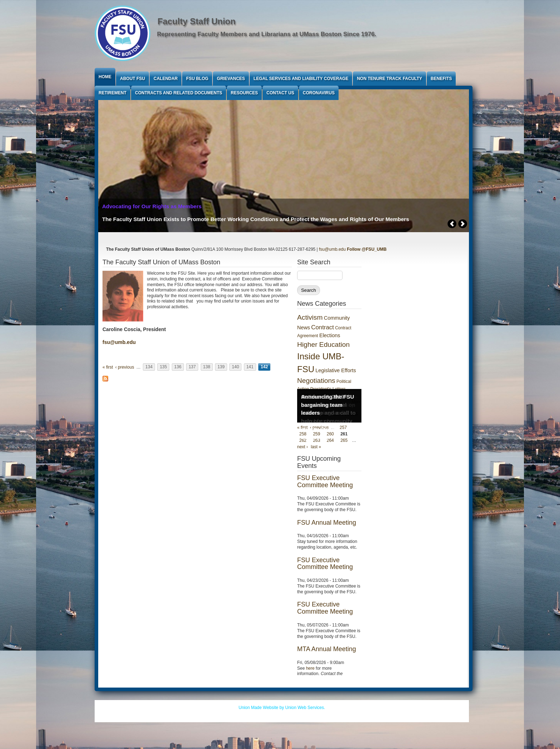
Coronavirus (319, 93)
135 (163, 367)
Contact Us (280, 93)
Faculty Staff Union (197, 21)
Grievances (231, 79)
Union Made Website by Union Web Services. (282, 708)
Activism (310, 317)
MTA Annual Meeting (327, 649)
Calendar (166, 79)
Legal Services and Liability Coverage (301, 79)
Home (105, 77)
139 (221, 367)
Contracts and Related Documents (179, 93)
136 (178, 367)
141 (250, 367)
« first (108, 367)
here (310, 668)
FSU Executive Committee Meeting (325, 481)
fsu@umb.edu (332, 249)
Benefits (441, 79)
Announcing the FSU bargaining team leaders (327, 405)
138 (207, 367)
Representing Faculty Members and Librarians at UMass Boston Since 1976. (267, 34)
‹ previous (125, 367)
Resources (244, 93)
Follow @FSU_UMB (367, 249)
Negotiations (316, 381)
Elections (330, 335)
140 (235, 367)
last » (316, 447)
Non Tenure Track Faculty (389, 79)
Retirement (112, 93)
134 (149, 367)
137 (192, 367)
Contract (322, 327)
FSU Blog (197, 79)
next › (302, 447)
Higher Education (323, 344)
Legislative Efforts (336, 370)
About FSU (132, 79)
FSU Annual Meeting (327, 523)
